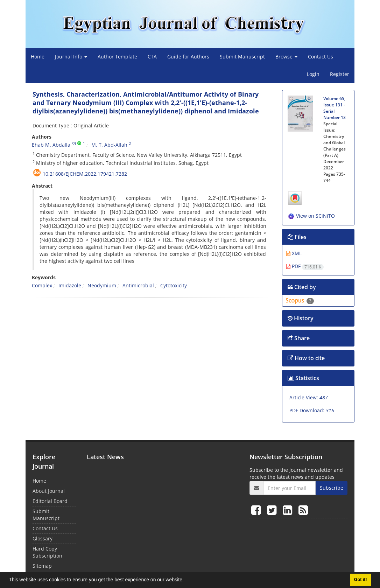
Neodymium (102, 285)
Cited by (302, 287)
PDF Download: (312, 410)
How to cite (306, 358)
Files (297, 237)
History (301, 318)
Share (299, 338)
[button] (186, 581)
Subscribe (332, 488)
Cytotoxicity (174, 285)
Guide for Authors (188, 57)
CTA (152, 57)
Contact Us (321, 57)
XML (294, 253)
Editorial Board (50, 501)
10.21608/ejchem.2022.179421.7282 (85, 174)
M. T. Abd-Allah (109, 145)
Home (38, 57)
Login (313, 74)
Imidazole (70, 285)
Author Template (117, 57)
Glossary (43, 538)
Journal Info (71, 57)
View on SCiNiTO (311, 216)
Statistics (303, 378)
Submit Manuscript (242, 57)
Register (340, 74)
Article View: (309, 397)
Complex (42, 285)
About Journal (49, 491)
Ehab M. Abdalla (51, 145)
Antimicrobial (138, 285)
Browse (286, 57)
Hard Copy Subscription (47, 552)
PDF (305, 266)
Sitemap (42, 566)
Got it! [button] (361, 580)
